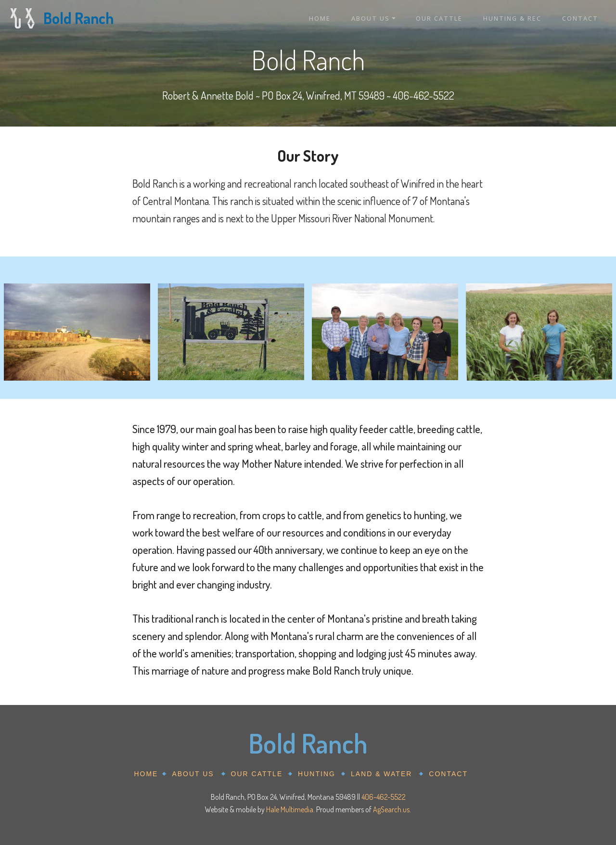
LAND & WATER (381, 774)
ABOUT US (371, 18)
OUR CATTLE (439, 18)
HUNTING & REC (512, 18)
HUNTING (317, 774)
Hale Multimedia (290, 809)
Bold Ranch (78, 18)
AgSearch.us (391, 809)
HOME (320, 18)
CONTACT (580, 18)
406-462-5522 (384, 797)
